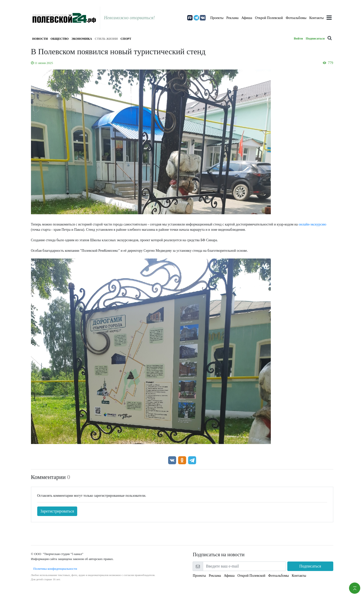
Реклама (232, 18)
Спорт (126, 39)
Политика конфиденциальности (54, 569)
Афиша (247, 18)
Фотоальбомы (296, 18)
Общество (59, 39)
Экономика (82, 39)
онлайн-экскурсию (312, 224)
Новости (40, 39)
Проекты (217, 18)
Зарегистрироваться (57, 511)
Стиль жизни (106, 39)
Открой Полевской (269, 18)
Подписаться (315, 38)
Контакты (317, 18)
